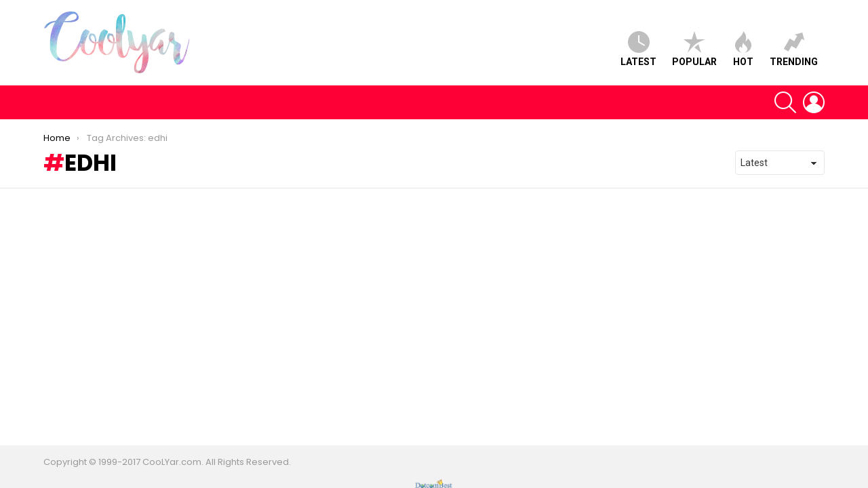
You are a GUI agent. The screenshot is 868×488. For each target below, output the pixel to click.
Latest (638, 49)
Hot (743, 49)
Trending (794, 49)
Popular (694, 49)
